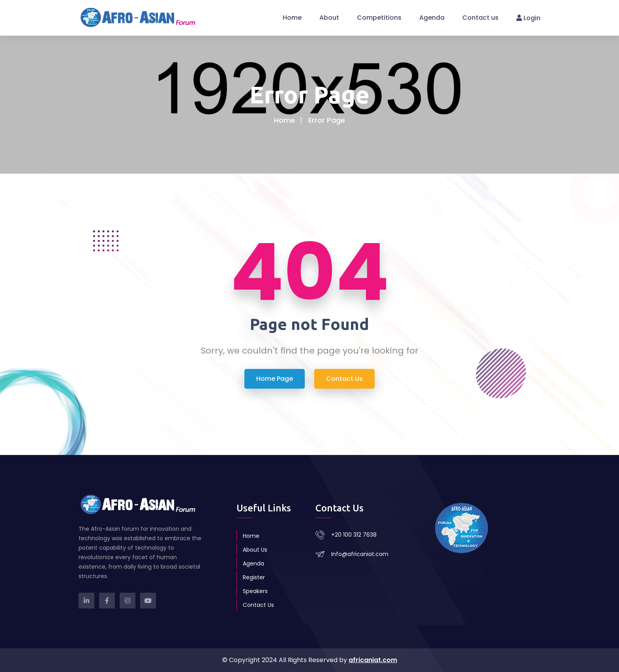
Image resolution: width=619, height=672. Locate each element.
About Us (255, 550)
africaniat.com (373, 660)
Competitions (379, 18)
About (329, 18)
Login (528, 18)
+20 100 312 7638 (354, 535)
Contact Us (258, 605)
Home (292, 18)
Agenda (432, 18)
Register (254, 577)
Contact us (480, 18)
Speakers (255, 591)
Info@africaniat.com (360, 554)
